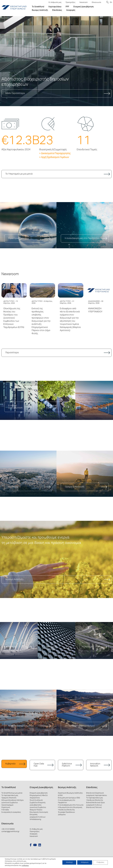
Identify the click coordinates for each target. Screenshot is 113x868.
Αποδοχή (69, 862)
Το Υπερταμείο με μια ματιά (19, 174)
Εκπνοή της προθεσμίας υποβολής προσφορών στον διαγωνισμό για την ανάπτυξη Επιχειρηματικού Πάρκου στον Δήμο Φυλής (41, 321)
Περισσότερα (12, 353)
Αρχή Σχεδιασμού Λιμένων (21, 726)
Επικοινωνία (7, 824)
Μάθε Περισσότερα (15, 93)
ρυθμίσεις (25, 866)
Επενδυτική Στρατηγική (52, 407)
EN (111, 3)
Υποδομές (88, 647)
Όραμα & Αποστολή (74, 487)
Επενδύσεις (92, 788)
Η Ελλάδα (13, 487)
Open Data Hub (39, 765)
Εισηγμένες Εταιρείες (51, 648)
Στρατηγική (14, 238)
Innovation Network (95, 765)
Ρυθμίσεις (100, 862)
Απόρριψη (85, 862)
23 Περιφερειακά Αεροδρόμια (80, 726)
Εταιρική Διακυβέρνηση (15, 407)
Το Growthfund (8, 788)
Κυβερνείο (10, 764)
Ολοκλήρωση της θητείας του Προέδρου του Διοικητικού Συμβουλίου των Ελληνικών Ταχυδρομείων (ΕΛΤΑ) (14, 318)
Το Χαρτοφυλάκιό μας (91, 408)
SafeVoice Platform (67, 765)
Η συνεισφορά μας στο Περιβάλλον (82, 238)
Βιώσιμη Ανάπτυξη (14, 580)
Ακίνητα (12, 647)
